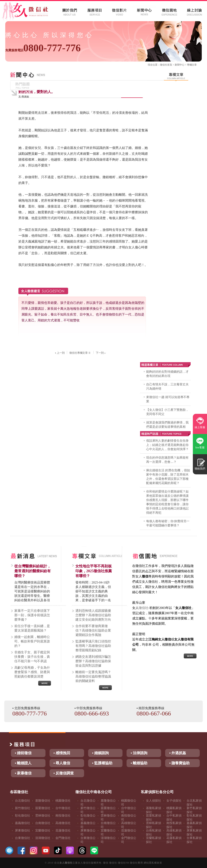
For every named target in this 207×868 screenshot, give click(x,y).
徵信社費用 (136, 863)
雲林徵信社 (43, 816)
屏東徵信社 (23, 830)
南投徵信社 (63, 816)
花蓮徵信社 (63, 830)
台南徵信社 (43, 823)
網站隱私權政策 (153, 863)
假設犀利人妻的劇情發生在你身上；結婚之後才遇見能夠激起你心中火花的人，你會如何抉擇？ (167, 445)
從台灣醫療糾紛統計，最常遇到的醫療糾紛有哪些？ (33, 571)
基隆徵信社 (43, 801)
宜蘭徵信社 (43, 830)
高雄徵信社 (63, 823)
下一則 (101, 353)
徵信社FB (124, 863)
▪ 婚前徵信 (23, 753)
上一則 (59, 353)
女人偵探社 (154, 801)
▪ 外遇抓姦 (178, 753)
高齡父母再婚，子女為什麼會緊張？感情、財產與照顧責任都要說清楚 (32, 672)
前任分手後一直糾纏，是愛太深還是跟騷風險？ (32, 628)
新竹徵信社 (23, 808)
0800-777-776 (43, 48)
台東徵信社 (23, 838)
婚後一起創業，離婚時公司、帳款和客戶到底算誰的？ (32, 641)
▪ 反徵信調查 (64, 773)
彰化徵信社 (23, 816)
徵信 (106, 863)
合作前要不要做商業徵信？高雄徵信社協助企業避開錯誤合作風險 (93, 630)
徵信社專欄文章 (80, 353)
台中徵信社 (63, 808)
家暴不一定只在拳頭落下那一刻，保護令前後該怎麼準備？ (32, 615)
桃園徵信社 (63, 801)
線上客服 (200, 427)
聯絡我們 (200, 469)
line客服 (200, 447)
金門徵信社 (63, 838)
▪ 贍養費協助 (179, 763)
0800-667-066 (154, 713)
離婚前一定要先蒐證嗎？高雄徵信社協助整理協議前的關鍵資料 (93, 676)
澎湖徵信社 (43, 838)
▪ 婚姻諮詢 (101, 753)
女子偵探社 (174, 801)
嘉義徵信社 (23, 823)
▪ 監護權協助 (102, 763)
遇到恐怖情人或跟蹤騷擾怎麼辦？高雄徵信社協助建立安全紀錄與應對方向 (93, 615)
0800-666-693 (92, 713)
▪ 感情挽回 (62, 753)
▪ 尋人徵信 (62, 763)
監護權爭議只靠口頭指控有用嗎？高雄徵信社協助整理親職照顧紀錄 (93, 646)
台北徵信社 (23, 801)
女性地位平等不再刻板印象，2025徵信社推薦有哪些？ (94, 571)
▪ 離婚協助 (139, 763)
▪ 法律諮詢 (139, 753)
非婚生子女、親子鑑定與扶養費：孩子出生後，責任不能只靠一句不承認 (32, 657)
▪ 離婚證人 (23, 763)
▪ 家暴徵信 (23, 773)
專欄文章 (192, 65)
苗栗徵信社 (43, 808)
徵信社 (164, 65)
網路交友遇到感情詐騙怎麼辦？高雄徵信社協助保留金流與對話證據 (93, 661)
